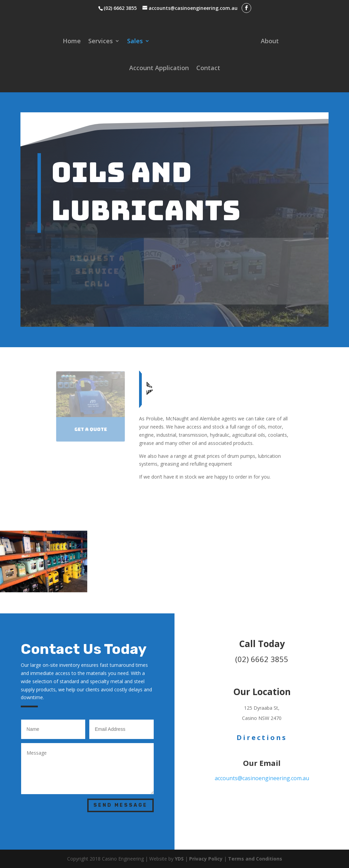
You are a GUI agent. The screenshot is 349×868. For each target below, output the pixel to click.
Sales (135, 42)
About (270, 42)
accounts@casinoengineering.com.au (262, 778)
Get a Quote (91, 429)
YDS (180, 859)
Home (72, 42)
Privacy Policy (206, 859)
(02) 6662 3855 (120, 8)
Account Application (159, 69)
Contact (208, 69)
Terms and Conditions (255, 859)
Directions (262, 737)
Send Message (120, 805)
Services (101, 42)
